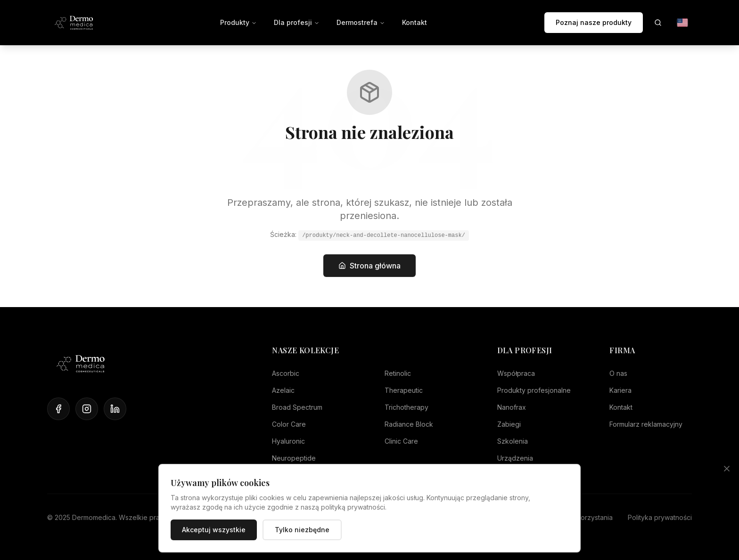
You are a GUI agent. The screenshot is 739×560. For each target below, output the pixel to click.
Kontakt (415, 22)
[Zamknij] (727, 469)
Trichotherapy (406, 407)
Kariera (620, 390)
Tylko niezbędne (302, 530)
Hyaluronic (288, 441)
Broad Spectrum (297, 407)
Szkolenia (513, 441)
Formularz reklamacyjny (646, 424)
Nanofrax (512, 407)
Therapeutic (404, 390)
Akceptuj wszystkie (214, 530)
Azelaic (283, 390)
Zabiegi (509, 424)
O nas (618, 373)
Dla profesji (297, 22)
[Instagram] (87, 409)
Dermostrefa (361, 22)
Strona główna (369, 266)
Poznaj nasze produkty (594, 22)
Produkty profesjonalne (534, 390)
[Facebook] (58, 409)
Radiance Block (409, 424)
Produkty (238, 22)
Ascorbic (286, 373)
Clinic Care (401, 441)
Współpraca (516, 373)
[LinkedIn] (115, 409)
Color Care (289, 424)
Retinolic (398, 373)
